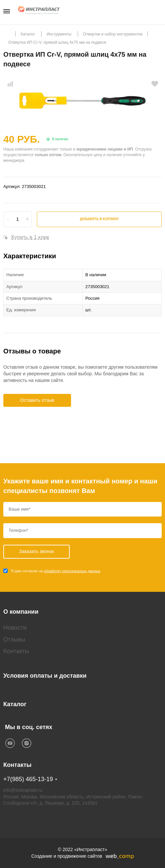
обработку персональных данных (72, 571)
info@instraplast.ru (23, 790)
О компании (21, 612)
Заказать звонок (160, 12)
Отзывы (14, 640)
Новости (15, 628)
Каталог (15, 704)
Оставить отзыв (37, 400)
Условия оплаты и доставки (45, 676)
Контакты (16, 651)
